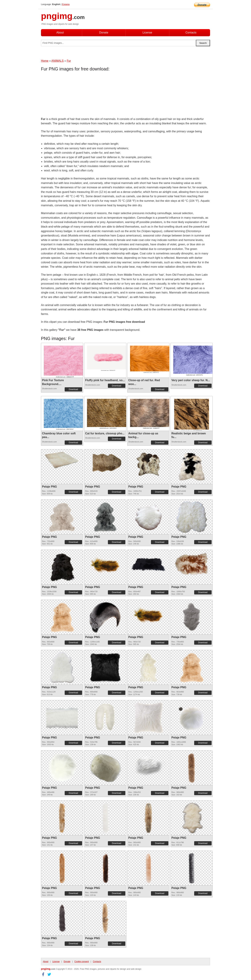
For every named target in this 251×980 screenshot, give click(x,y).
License (147, 33)
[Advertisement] (69, 95)
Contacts (191, 33)
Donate (104, 33)
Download (73, 389)
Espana (66, 4)
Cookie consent (82, 962)
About (60, 33)
